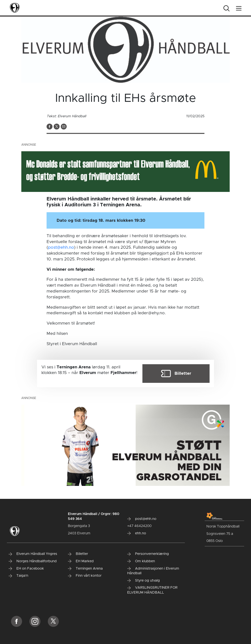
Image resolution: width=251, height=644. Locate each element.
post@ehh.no (61, 247)
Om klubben (141, 561)
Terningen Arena (85, 569)
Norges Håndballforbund (33, 561)
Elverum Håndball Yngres (33, 554)
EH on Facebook (26, 569)
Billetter (78, 554)
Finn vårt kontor (85, 576)
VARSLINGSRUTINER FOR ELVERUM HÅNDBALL (152, 590)
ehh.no (137, 533)
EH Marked (81, 561)
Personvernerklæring (148, 554)
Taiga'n (18, 576)
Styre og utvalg (144, 581)
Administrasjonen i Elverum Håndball (153, 571)
